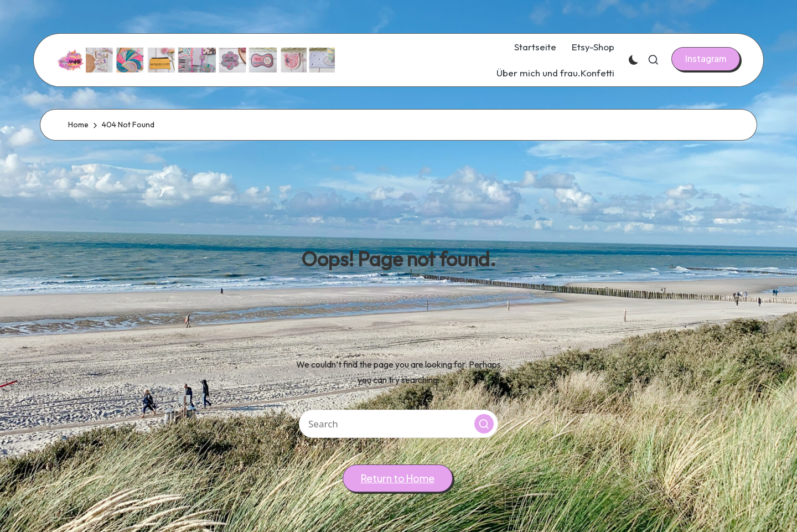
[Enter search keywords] (398, 424)
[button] (706, 59)
